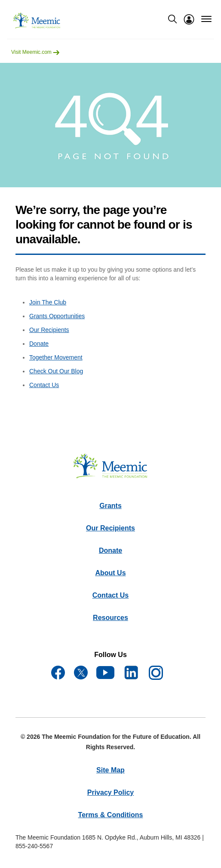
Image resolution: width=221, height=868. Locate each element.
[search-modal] (172, 19)
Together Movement (56, 357)
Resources (110, 618)
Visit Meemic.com (35, 52)
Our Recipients (49, 330)
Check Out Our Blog (56, 371)
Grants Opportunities (57, 316)
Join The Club (48, 302)
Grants (110, 506)
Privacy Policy (111, 792)
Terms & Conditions (111, 815)
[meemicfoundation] (37, 21)
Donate (39, 344)
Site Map (110, 770)
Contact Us (44, 385)
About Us (110, 573)
